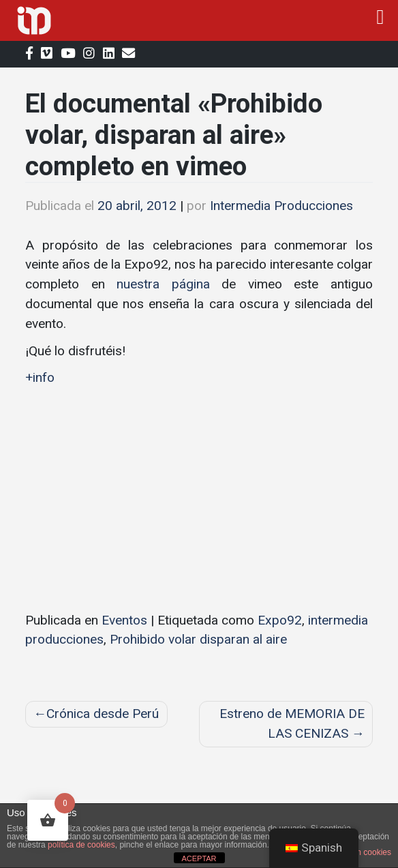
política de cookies (81, 845)
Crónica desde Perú (103, 714)
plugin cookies (365, 852)
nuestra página (163, 284)
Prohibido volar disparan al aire (198, 639)
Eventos (124, 620)
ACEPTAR (199, 858)
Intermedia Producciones (281, 206)
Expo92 (280, 620)
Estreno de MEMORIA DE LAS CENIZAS (292, 723)
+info (40, 377)
